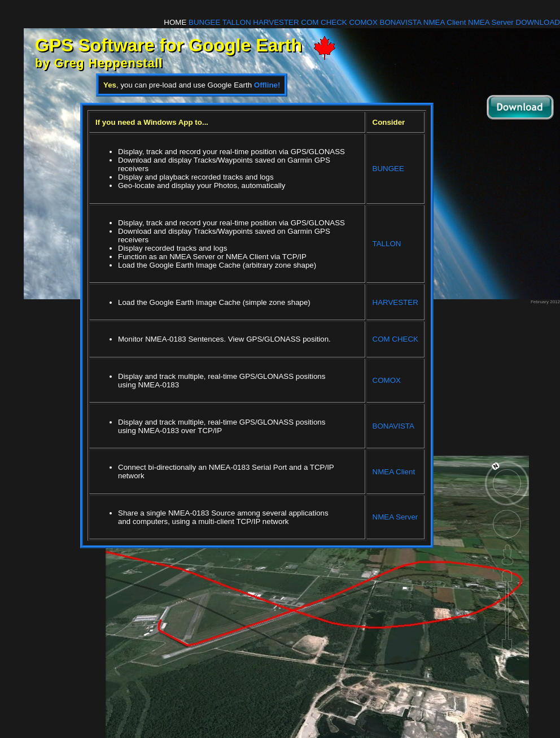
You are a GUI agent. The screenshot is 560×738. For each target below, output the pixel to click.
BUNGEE (204, 22)
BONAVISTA (401, 22)
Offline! (267, 85)
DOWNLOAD (538, 22)
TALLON (237, 22)
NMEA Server (491, 22)
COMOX (363, 22)
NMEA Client (445, 22)
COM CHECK (324, 22)
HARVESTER (276, 22)
